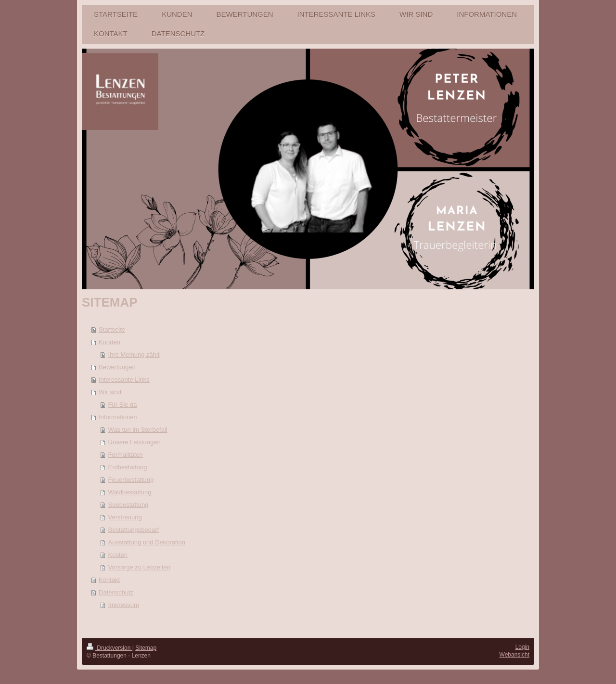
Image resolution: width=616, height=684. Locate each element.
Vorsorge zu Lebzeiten (139, 567)
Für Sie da (123, 405)
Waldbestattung (130, 492)
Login (522, 647)
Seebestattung (128, 505)
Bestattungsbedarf (134, 530)
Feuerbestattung (131, 480)
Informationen (118, 417)
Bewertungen (117, 367)
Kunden (109, 342)
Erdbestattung (128, 467)
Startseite (112, 329)
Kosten (118, 555)
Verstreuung (125, 517)
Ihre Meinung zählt (134, 355)
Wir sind (110, 392)
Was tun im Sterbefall (138, 430)
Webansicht (514, 655)
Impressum (124, 605)
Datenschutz (116, 592)
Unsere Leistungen (135, 442)
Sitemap (146, 648)
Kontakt (109, 580)
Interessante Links (124, 380)
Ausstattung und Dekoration (147, 542)
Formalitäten (126, 455)
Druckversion (109, 648)
